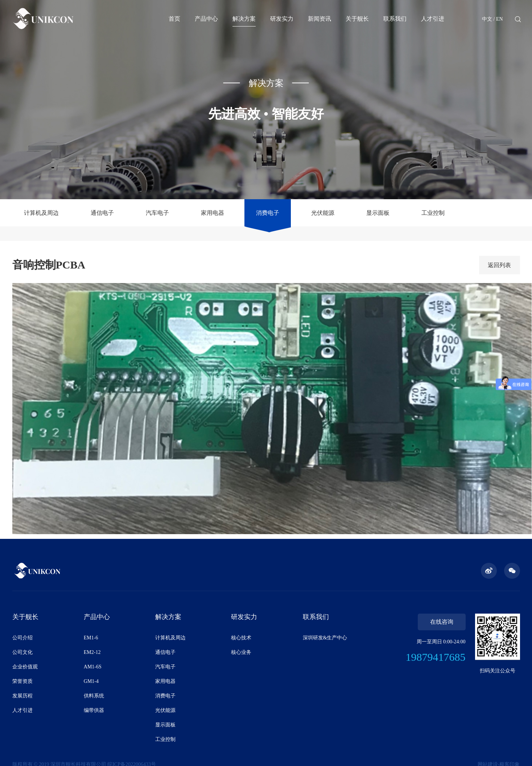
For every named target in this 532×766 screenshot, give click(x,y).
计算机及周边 (41, 213)
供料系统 (94, 696)
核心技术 (241, 638)
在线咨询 (442, 622)
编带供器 (94, 710)
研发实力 (282, 19)
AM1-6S (93, 667)
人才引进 (433, 19)
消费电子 (268, 213)
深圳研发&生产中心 (325, 638)
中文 (487, 19)
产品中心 (206, 19)
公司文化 (22, 652)
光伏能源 (323, 213)
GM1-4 (91, 681)
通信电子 (102, 213)
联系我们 (395, 19)
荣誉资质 (22, 681)
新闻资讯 (319, 19)
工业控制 (433, 213)
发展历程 (22, 696)
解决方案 (244, 19)
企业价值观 (25, 667)
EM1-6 (91, 638)
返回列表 (499, 265)
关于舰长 (357, 19)
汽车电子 (157, 213)
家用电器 (213, 213)
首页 (174, 19)
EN (500, 19)
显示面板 (378, 213)
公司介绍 (22, 638)
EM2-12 (92, 652)
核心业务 (241, 652)
